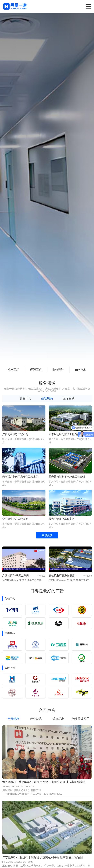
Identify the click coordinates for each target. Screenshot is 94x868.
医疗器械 (69, 398)
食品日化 (25, 398)
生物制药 (47, 398)
